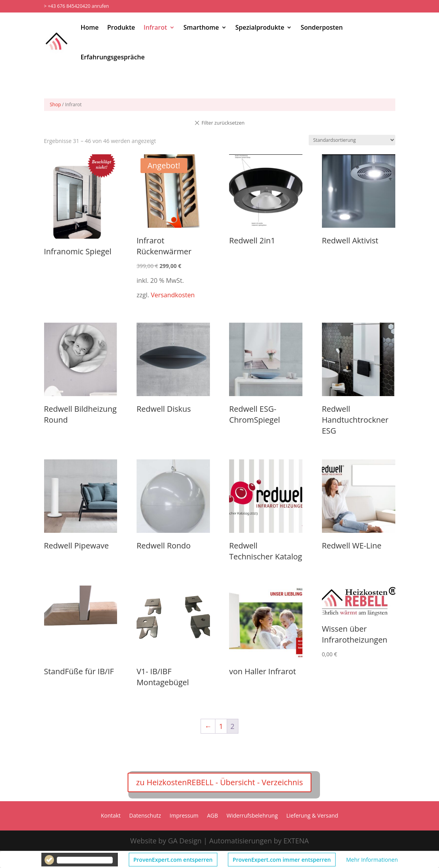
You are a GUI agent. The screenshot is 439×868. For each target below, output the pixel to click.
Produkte (121, 27)
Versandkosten (173, 295)
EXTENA (296, 841)
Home (89, 27)
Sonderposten (322, 27)
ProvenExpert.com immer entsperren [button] (282, 860)
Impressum (184, 816)
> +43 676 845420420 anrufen (77, 6)
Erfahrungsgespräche (112, 57)
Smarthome (201, 27)
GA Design (185, 841)
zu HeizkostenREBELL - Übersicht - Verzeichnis (220, 782)
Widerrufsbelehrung (252, 816)
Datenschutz (145, 816)
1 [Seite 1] (221, 726)
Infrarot (155, 27)
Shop (56, 104)
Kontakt (111, 816)
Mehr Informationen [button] (372, 860)
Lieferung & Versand (312, 816)
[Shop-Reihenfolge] (352, 140)
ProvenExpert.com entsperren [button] (173, 860)
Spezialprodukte (260, 27)
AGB (213, 816)
